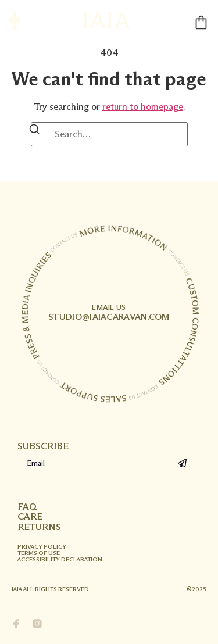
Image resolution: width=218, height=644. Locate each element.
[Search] (34, 131)
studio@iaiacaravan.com (109, 313)
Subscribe (43, 446)
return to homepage (143, 107)
